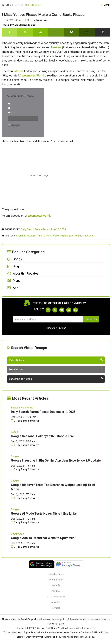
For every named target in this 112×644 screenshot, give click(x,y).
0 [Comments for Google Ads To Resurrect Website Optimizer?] (13, 547)
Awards (56, 585)
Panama (56, 47)
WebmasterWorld (33, 75)
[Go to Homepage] (22, 5)
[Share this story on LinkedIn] (56, 32)
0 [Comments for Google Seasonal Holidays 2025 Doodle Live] (13, 445)
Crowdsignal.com (14, 127)
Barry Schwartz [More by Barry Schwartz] (30, 421)
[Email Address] (48, 319)
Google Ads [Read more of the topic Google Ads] (17, 534)
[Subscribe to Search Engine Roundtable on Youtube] (69, 310)
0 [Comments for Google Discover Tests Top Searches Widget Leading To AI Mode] (13, 498)
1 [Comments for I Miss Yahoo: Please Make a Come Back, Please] (27, 20)
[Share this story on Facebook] (10, 32)
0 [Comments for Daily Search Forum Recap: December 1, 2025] (13, 421)
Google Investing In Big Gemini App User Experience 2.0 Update (56, 460)
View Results (15, 124)
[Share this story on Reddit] (40, 32)
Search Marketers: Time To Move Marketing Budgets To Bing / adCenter (55, 236)
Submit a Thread (56, 574)
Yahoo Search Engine (24, 25)
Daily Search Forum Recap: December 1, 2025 (43, 412)
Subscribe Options (56, 328)
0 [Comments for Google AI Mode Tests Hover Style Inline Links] (13, 522)
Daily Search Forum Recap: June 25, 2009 (43, 229)
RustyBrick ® (46, 628)
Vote (10, 124)
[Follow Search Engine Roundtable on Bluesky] (62, 310)
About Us (56, 591)
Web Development (67, 628)
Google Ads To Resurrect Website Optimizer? (43, 538)
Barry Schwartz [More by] (43, 20)
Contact (56, 608)
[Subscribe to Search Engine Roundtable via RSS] (75, 310)
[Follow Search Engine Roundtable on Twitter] (55, 310)
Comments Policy (56, 597)
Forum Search (56, 580)
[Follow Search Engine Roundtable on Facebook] (48, 310)
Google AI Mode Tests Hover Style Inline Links (44, 514)
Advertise (56, 602)
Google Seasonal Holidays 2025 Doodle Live (42, 436)
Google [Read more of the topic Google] (15, 456)
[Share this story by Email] (87, 32)
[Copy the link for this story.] (102, 32)
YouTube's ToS (87, 637)
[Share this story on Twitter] (25, 32)
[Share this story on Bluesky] (72, 32)
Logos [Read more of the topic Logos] (14, 432)
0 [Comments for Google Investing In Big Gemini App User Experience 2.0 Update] (13, 469)
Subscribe (91, 319)
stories (19, 71)
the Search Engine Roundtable (32, 619)
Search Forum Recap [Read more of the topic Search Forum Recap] (22, 408)
